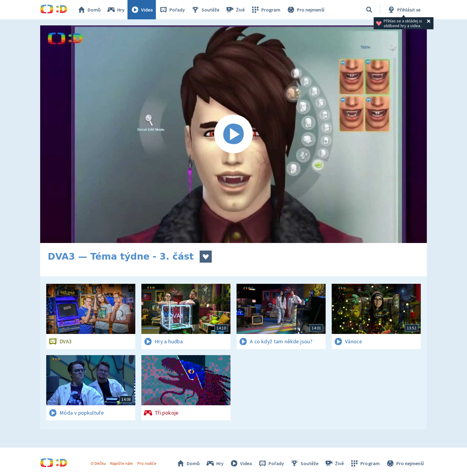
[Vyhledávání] (369, 10)
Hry (116, 10)
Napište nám (121, 463)
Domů (89, 10)
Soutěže (205, 10)
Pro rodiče (147, 463)
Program (266, 10)
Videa (142, 10)
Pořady (172, 10)
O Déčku (98, 463)
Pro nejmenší (305, 10)
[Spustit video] (234, 134)
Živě (235, 10)
